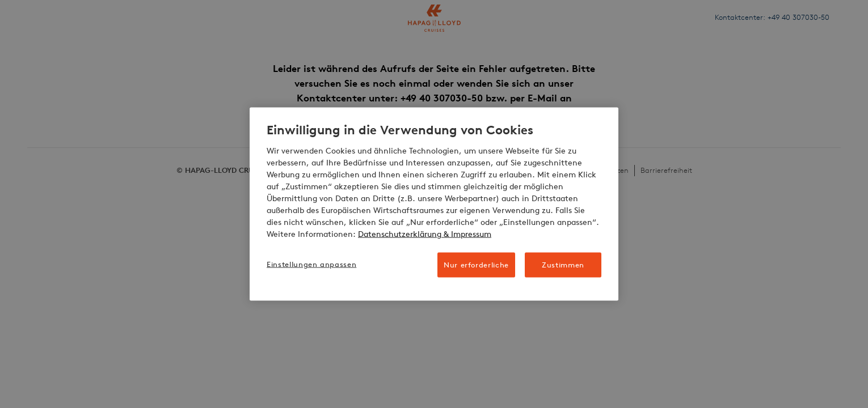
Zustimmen (563, 264)
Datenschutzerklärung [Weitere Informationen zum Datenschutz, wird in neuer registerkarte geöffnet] (400, 234)
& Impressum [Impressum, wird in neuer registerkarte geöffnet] (466, 234)
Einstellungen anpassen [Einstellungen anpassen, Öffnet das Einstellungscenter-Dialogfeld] (311, 264)
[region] (434, 204)
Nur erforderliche (476, 264)
